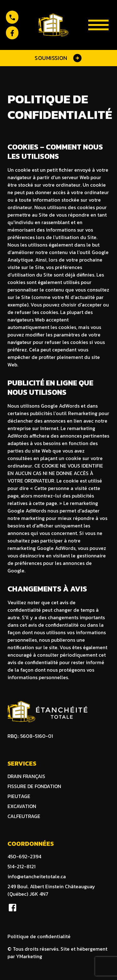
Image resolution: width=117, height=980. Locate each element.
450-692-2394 (24, 856)
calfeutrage (24, 816)
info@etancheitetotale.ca (37, 876)
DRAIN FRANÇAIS (26, 776)
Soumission (58, 58)
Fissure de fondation (34, 786)
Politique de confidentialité (39, 936)
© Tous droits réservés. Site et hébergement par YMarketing (57, 953)
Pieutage (19, 796)
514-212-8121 (22, 866)
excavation (22, 806)
